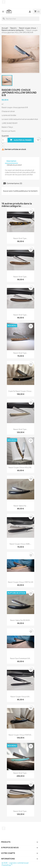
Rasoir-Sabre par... (20, 506)
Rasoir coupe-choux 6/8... (20, 697)
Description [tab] (11, 161)
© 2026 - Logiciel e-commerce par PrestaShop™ (15, 864)
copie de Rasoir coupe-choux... (20, 391)
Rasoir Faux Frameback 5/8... (21, 658)
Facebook (4, 2)
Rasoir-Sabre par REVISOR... (21, 620)
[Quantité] (4, 140)
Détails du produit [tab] (14, 165)
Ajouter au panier (21, 140)
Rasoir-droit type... (21, 238)
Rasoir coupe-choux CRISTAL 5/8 (20, 582)
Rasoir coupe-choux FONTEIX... (21, 735)
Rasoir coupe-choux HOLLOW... (20, 467)
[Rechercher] (20, 19)
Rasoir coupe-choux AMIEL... (21, 544)
